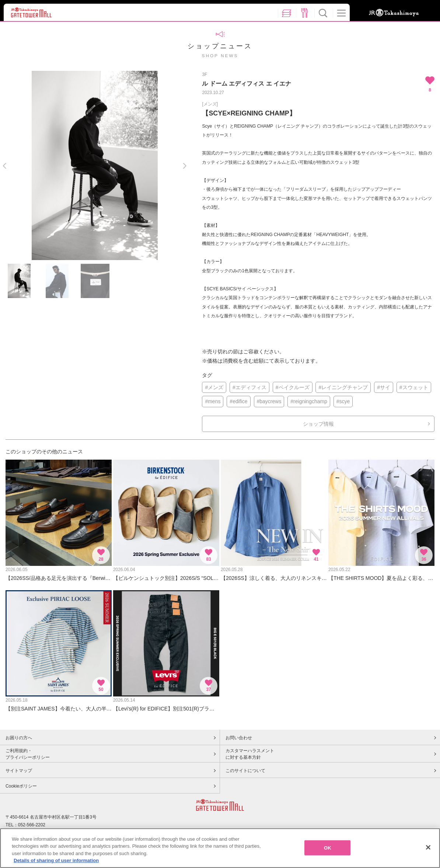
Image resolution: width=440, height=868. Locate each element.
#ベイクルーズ (293, 387)
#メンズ (214, 387)
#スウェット (414, 387)
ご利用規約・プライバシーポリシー (28, 754)
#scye (343, 401)
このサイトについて (245, 771)
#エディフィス (249, 387)
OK (328, 856)
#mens (213, 401)
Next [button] (184, 166)
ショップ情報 (318, 424)
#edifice (238, 401)
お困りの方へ (19, 738)
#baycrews (269, 401)
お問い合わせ (239, 738)
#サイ (384, 387)
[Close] (428, 855)
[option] (95, 165)
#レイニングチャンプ (343, 387)
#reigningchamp (309, 401)
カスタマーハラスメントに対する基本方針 (250, 754)
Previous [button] (5, 166)
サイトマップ (19, 771)
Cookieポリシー (21, 786)
